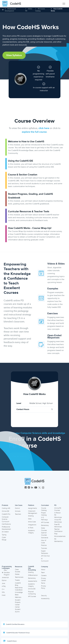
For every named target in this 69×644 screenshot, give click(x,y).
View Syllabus (14, 55)
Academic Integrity (31, 532)
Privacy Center (44, 580)
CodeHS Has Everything (32, 568)
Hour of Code (44, 542)
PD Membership (58, 540)
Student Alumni (18, 611)
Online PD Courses (58, 509)
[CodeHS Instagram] (29, 488)
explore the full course (34, 132)
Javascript (5, 577)
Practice (44, 545)
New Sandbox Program (6, 572)
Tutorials (44, 548)
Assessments (33, 581)
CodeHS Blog (18, 584)
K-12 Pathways (44, 519)
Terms (43, 583)
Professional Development (6, 528)
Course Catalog (44, 509)
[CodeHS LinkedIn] (32, 488)
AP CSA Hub (45, 556)
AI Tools (31, 528)
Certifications (6, 524)
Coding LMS (6, 508)
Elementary (45, 525)
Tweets (17, 580)
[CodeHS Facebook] (26, 488)
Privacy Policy (44, 587)
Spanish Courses (44, 534)
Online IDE (5, 511)
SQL (3, 592)
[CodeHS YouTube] (36, 488)
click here (44, 128)
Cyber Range (4, 539)
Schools (18, 511)
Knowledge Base (19, 594)
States (17, 574)
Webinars (18, 597)
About (43, 570)
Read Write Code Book (19, 589)
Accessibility (45, 599)
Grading (31, 516)
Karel (4, 595)
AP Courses (45, 522)
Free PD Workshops (58, 526)
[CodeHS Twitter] (40, 488)
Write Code (32, 522)
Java (3, 583)
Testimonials (19, 577)
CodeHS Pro (6, 514)
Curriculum (45, 505)
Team (43, 573)
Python (4, 580)
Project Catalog (44, 514)
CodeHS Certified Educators (14, 624)
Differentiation (33, 575)
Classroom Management (33, 512)
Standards (45, 538)
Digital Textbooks (45, 552)
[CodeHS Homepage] (13, 4)
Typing (4, 535)
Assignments (32, 508)
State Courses (44, 529)
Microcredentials (60, 536)
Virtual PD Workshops (58, 521)
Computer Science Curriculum (6, 519)
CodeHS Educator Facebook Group (16, 633)
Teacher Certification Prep (58, 531)
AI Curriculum (45, 560)
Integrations (32, 525)
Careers (44, 576)
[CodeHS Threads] (43, 488)
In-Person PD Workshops (58, 515)
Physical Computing (32, 593)
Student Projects (18, 601)
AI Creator (5, 532)
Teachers (18, 514)
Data (30, 519)
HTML (4, 586)
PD (55, 505)
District (17, 508)
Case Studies (18, 571)
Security (44, 596)
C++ (3, 589)
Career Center (17, 606)
